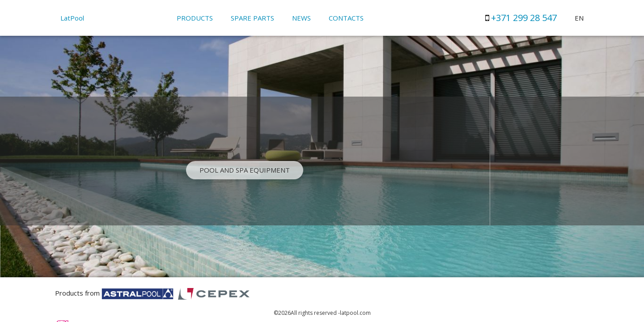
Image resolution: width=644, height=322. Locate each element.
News (301, 18)
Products (195, 18)
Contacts (346, 18)
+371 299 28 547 (524, 18)
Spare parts (252, 18)
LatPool (72, 18)
